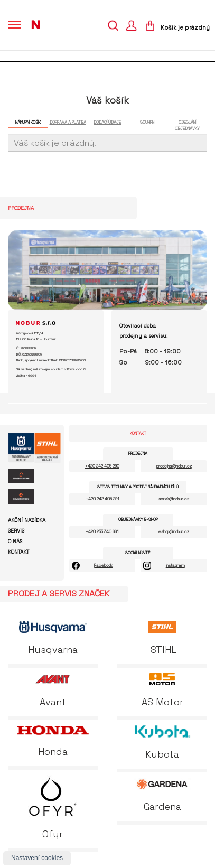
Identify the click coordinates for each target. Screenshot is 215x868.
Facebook (103, 565)
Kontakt (18, 552)
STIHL (162, 638)
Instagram (175, 565)
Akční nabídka (27, 520)
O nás (15, 542)
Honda (53, 741)
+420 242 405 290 (102, 466)
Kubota (162, 743)
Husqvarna (53, 638)
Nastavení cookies (37, 858)
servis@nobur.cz (174, 499)
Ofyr (53, 808)
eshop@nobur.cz (174, 531)
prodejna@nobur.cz (174, 466)
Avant (53, 690)
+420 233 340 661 (102, 531)
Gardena (162, 795)
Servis (16, 531)
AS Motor (162, 690)
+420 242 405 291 (102, 499)
